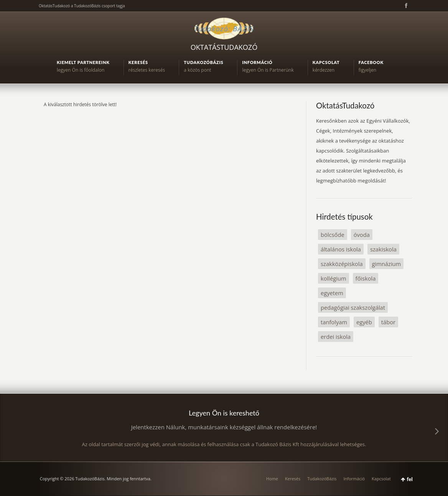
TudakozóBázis (322, 479)
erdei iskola (336, 337)
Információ (354, 479)
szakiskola (383, 249)
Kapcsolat (381, 479)
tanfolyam (334, 322)
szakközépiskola (342, 264)
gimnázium (387, 264)
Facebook (405, 6)
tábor (388, 322)
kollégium (334, 278)
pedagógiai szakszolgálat (353, 307)
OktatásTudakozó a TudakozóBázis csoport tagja (82, 6)
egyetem (332, 293)
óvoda (362, 235)
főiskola (366, 278)
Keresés (293, 479)
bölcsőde (333, 235)
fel (410, 479)
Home (272, 479)
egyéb (364, 322)
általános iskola (341, 249)
